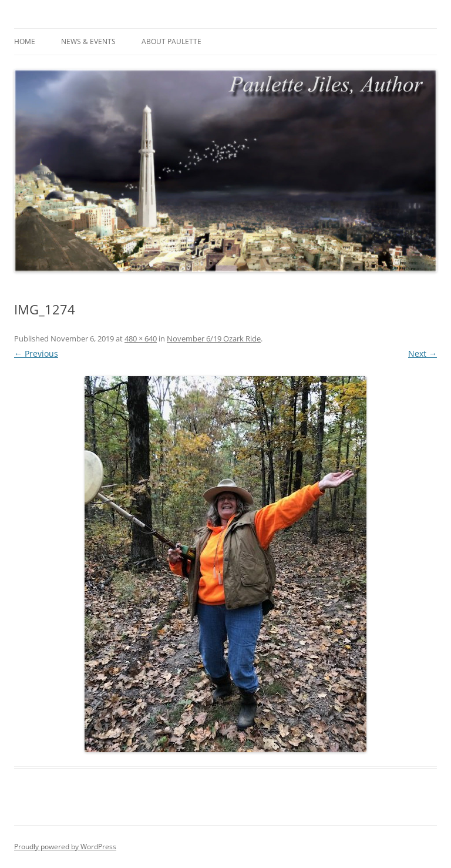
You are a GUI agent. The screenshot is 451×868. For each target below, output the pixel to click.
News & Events (88, 41)
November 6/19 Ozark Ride (214, 339)
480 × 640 (141, 339)
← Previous (36, 353)
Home (25, 41)
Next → (423, 353)
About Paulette (171, 41)
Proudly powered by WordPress (65, 847)
